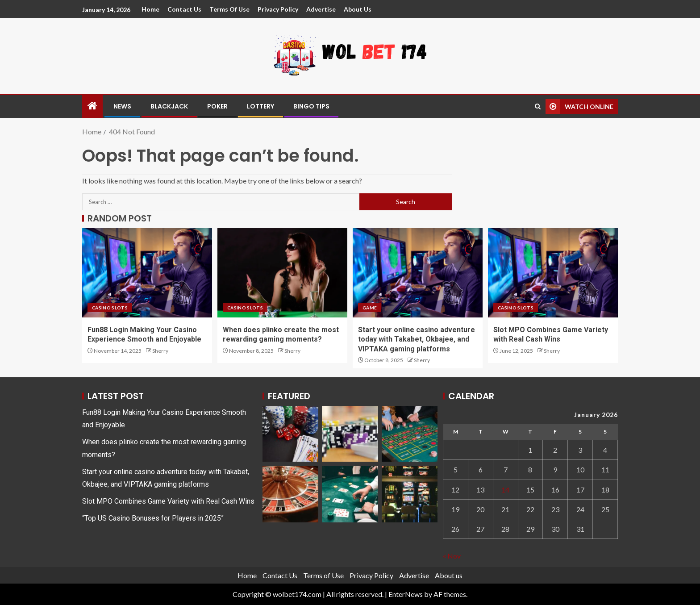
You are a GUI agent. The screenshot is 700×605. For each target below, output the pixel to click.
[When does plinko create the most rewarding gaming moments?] (282, 273)
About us (358, 9)
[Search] (538, 106)
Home (150, 9)
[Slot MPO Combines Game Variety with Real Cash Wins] (553, 273)
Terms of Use (229, 9)
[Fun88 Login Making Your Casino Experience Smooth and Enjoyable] (147, 273)
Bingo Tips (311, 106)
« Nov (452, 556)
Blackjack (169, 106)
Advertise (321, 9)
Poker (217, 106)
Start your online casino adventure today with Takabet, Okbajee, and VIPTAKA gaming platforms (417, 339)
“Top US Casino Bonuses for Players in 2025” (153, 518)
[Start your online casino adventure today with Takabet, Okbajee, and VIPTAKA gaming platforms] (418, 273)
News (122, 106)
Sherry (160, 351)
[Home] (92, 106)
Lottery (260, 106)
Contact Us (184, 9)
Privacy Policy (278, 9)
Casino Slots (110, 308)
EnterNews (406, 594)
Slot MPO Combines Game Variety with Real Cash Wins (168, 501)
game (370, 308)
